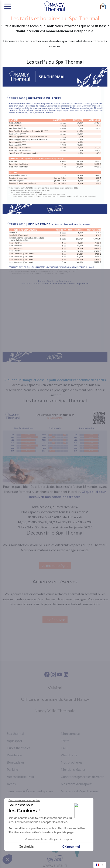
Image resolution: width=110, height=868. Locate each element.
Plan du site (69, 755)
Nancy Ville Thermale (55, 710)
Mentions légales (73, 769)
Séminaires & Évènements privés (30, 791)
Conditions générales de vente (82, 777)
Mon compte (70, 733)
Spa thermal (15, 733)
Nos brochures (72, 762)
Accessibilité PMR (20, 777)
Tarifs (65, 741)
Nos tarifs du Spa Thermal (80, 791)
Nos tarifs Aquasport (76, 784)
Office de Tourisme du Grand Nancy (55, 699)
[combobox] (100, 865)
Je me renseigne (55, 565)
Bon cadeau (15, 762)
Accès (11, 784)
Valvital (55, 688)
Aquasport (15, 741)
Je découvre (55, 620)
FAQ (64, 748)
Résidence (14, 755)
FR (100, 865)
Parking (13, 769)
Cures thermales (19, 748)
